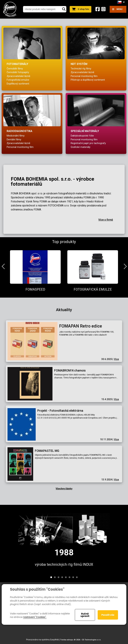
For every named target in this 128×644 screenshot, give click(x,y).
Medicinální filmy (16, 136)
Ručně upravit (85, 615)
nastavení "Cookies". (35, 617)
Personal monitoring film (84, 76)
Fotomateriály (17, 64)
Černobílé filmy (15, 69)
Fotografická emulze (18, 80)
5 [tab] (66, 577)
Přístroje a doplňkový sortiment (88, 80)
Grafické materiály (80, 147)
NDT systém (79, 64)
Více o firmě (106, 220)
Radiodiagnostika (19, 131)
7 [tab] (73, 577)
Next (124, 266)
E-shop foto (80, 9)
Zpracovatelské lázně (18, 76)
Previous (4, 266)
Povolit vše (108, 615)
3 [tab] (58, 577)
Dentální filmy (14, 140)
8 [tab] (77, 577)
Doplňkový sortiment (18, 84)
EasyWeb (54, 640)
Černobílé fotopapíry (18, 72)
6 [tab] (69, 577)
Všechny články (64, 489)
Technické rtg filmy (81, 69)
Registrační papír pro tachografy (88, 143)
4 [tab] (62, 577)
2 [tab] (55, 577)
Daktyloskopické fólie (82, 136)
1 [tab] (51, 577)
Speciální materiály (85, 131)
